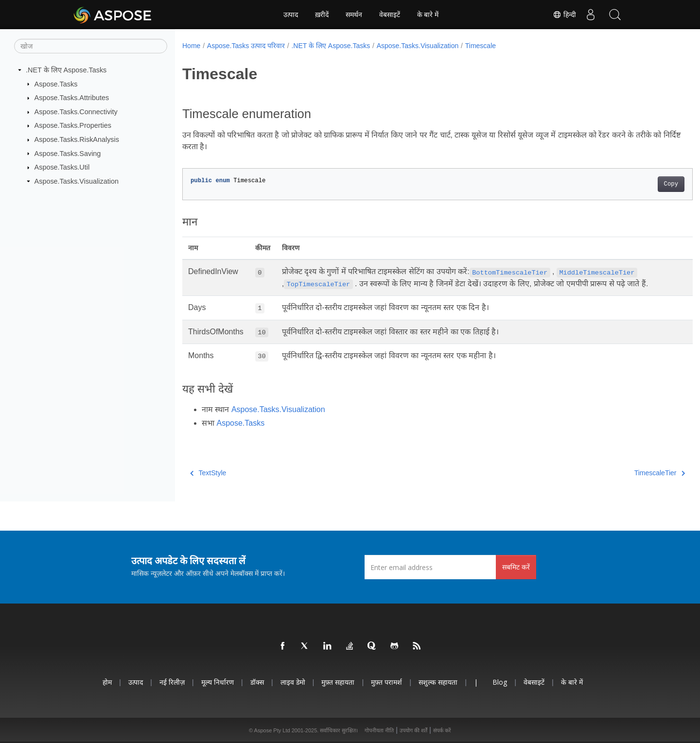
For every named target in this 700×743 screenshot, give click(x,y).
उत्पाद (291, 15)
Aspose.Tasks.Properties (73, 125)
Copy (636, 184)
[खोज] (91, 46)
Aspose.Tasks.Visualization (77, 181)
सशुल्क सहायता (438, 682)
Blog (500, 682)
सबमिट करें (516, 567)
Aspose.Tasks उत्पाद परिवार (246, 46)
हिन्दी (564, 15)
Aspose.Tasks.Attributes (72, 98)
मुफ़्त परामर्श (386, 682)
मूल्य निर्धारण (218, 682)
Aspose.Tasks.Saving (68, 153)
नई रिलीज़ (172, 682)
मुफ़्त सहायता (338, 682)
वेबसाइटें (390, 15)
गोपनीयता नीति (379, 730)
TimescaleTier (624, 473)
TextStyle (208, 473)
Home (191, 46)
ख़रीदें (322, 15)
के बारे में (428, 15)
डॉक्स (257, 682)
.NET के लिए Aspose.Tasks (66, 70)
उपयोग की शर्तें (413, 730)
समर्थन (354, 15)
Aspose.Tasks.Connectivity (76, 112)
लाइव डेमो (293, 682)
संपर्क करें (442, 730)
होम (107, 682)
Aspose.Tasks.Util (62, 167)
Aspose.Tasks (56, 84)
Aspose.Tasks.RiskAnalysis (77, 139)
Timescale (481, 46)
